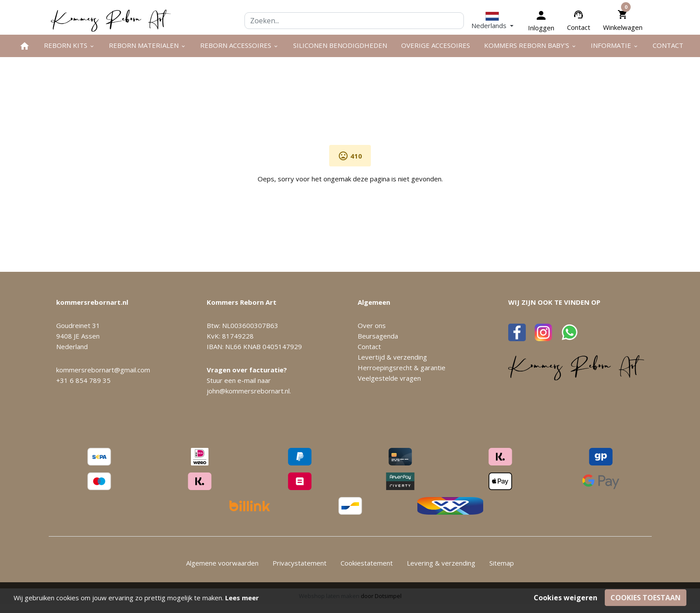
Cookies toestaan (646, 598)
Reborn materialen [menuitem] (147, 45)
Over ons (372, 325)
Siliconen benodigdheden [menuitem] (340, 45)
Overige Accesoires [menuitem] (436, 45)
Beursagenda (378, 336)
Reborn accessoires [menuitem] (239, 45)
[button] (492, 20)
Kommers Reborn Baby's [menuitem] (530, 45)
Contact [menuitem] (668, 45)
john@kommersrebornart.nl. (249, 391)
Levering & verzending (441, 563)
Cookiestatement (367, 563)
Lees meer (242, 598)
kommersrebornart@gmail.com (103, 370)
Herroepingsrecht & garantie (402, 368)
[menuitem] (25, 46)
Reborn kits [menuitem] (69, 45)
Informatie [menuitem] (615, 45)
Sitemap (502, 563)
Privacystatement (300, 563)
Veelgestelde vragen (389, 378)
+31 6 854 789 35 (83, 380)
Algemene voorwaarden (222, 563)
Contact (579, 27)
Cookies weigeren (565, 598)
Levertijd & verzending (392, 357)
